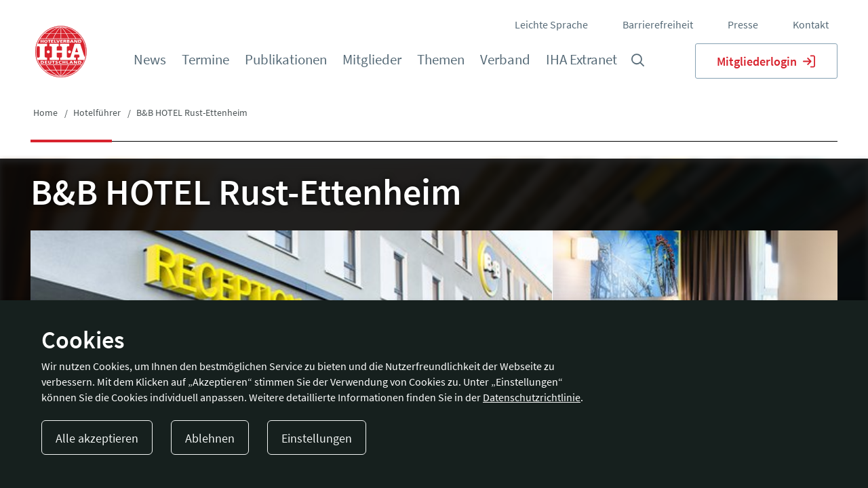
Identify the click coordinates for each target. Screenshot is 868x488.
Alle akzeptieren (97, 438)
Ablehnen (210, 438)
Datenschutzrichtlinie (532, 397)
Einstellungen (317, 438)
